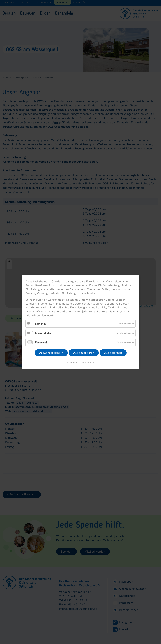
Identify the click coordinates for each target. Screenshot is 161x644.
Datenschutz (87, 362)
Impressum (73, 362)
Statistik (40, 323)
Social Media (43, 333)
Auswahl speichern (51, 353)
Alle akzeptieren (84, 353)
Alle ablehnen (113, 353)
